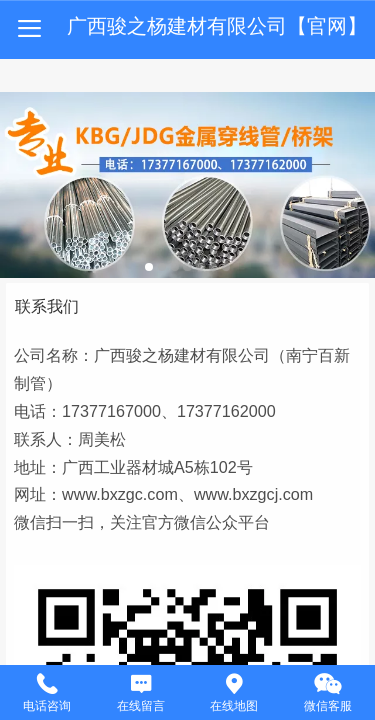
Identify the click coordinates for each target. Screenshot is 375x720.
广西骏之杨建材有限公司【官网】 (217, 26)
